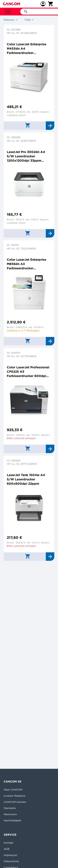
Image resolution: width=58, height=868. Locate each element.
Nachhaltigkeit (12, 820)
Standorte (10, 808)
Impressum (10, 855)
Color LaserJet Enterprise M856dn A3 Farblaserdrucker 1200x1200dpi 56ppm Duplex (27, 264)
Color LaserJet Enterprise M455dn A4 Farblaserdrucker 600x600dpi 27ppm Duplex (29, 49)
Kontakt (9, 843)
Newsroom (10, 814)
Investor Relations (15, 796)
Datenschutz (11, 861)
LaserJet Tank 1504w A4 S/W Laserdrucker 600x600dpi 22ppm (26, 479)
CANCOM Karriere (15, 802)
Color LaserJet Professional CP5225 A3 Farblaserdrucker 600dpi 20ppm (28, 372)
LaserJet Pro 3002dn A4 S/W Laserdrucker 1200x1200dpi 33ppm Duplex (26, 156)
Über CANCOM (13, 790)
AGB (7, 849)
